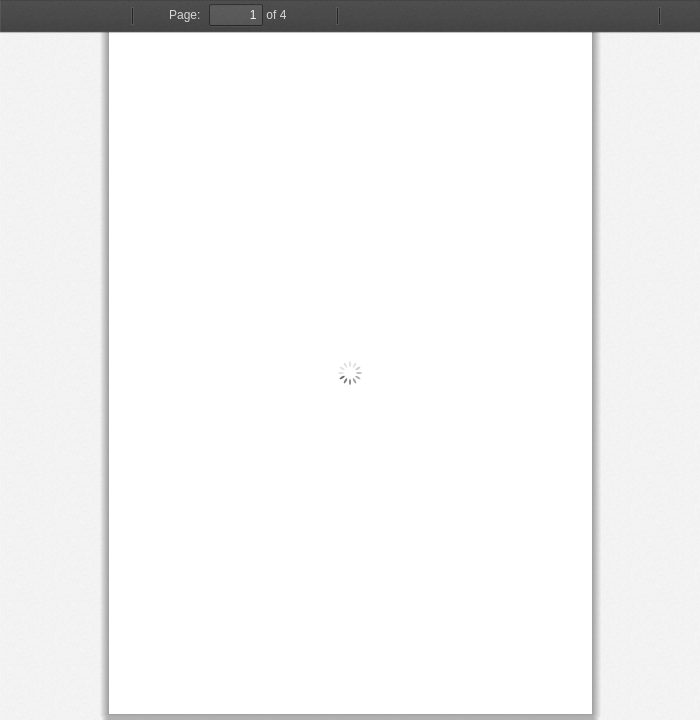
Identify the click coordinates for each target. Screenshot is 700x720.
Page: (184, 15)
